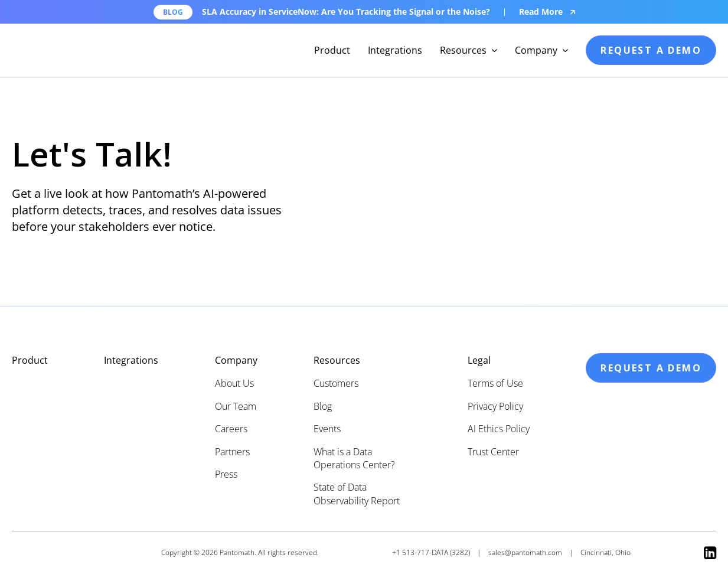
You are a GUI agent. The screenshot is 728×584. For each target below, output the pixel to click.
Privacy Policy (495, 406)
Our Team (236, 406)
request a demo (651, 50)
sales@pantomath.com (525, 553)
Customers (336, 383)
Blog (323, 406)
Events (327, 429)
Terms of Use (495, 383)
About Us (234, 383)
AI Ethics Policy (499, 429)
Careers (231, 429)
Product (332, 50)
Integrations (395, 50)
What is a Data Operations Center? (354, 458)
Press (226, 474)
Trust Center (493, 452)
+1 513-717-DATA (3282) (431, 553)
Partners (232, 452)
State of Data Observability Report (357, 494)
